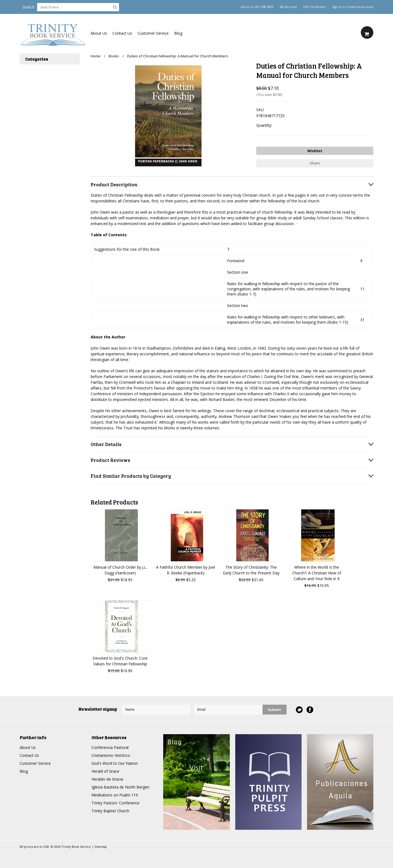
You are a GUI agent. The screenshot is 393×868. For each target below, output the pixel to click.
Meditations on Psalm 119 (115, 795)
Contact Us (122, 33)
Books (114, 56)
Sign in (337, 7)
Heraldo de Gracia (107, 779)
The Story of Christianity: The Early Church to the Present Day (251, 570)
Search (28, 7)
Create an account (360, 7)
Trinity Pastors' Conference (115, 803)
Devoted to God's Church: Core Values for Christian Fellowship (120, 661)
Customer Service (153, 33)
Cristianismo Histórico (111, 755)
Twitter (299, 710)
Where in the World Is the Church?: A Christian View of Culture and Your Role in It (317, 573)
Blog (178, 33)
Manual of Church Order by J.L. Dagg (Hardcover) (120, 570)
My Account (288, 7)
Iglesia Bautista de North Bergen (120, 787)
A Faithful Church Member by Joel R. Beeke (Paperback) (186, 570)
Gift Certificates (315, 7)
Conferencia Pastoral (110, 747)
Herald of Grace (105, 771)
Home (96, 56)
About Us (99, 33)
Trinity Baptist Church (110, 811)
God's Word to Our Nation (115, 763)
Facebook (310, 710)
